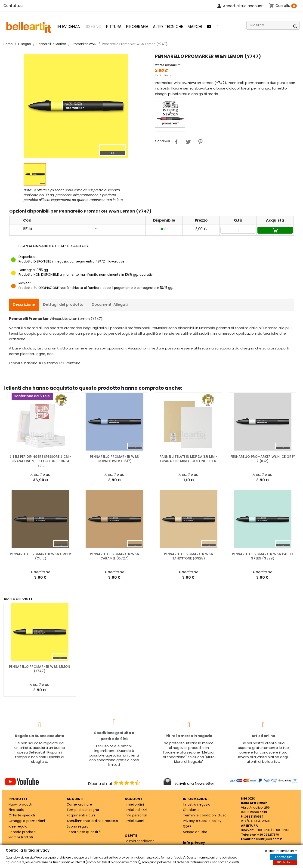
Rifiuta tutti (285, 862)
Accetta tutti (283, 857)
